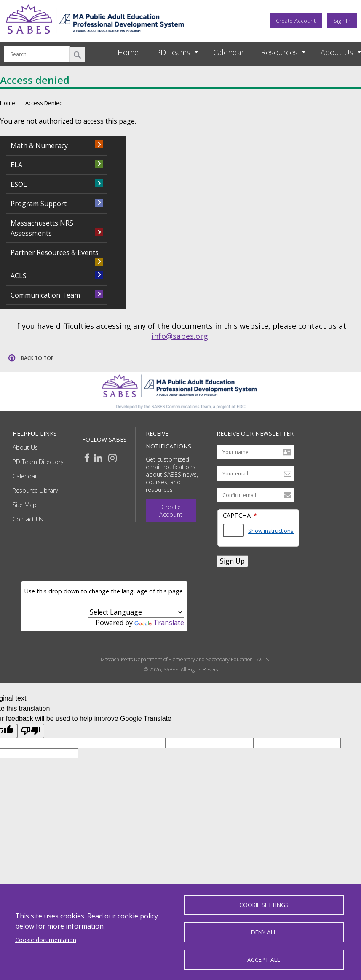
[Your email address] (255, 474)
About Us (25, 447)
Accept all (264, 960)
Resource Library (35, 490)
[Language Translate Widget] (136, 612)
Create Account (296, 21)
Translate (159, 623)
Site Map (25, 505)
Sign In (342, 21)
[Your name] (255, 452)
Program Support (39, 204)
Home (128, 52)
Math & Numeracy (39, 145)
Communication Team (45, 295)
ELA (16, 165)
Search (77, 55)
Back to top (37, 358)
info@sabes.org (180, 336)
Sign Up (232, 561)
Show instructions (271, 531)
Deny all (264, 932)
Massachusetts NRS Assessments (42, 228)
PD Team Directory (38, 462)
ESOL (19, 184)
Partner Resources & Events (55, 252)
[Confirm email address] (255, 495)
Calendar (229, 52)
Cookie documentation (46, 939)
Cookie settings (264, 905)
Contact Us (28, 519)
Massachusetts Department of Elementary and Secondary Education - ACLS (185, 660)
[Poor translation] (31, 731)
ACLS (19, 276)
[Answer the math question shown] (233, 530)
